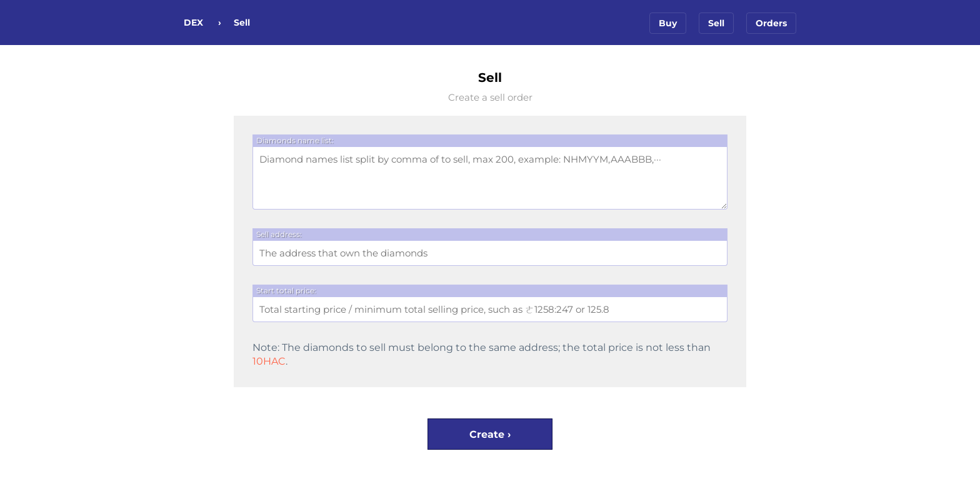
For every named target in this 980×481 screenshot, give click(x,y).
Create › (490, 434)
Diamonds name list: (295, 140)
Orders (771, 23)
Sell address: (279, 234)
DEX (193, 23)
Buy (668, 23)
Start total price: (286, 291)
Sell (716, 23)
